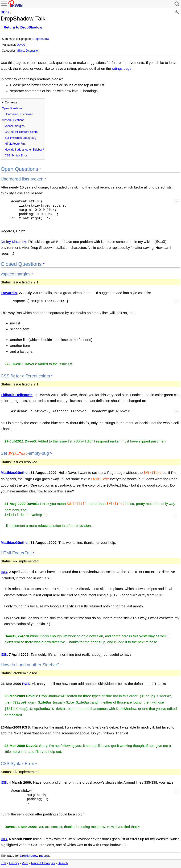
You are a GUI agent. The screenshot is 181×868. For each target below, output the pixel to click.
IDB (4, 570)
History (14, 858)
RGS (26, 680)
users (44, 851)
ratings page (122, 68)
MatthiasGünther (15, 472)
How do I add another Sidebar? (24, 150)
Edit (3, 858)
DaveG (21, 45)
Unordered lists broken (19, 114)
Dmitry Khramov (13, 242)
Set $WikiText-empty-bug (20, 138)
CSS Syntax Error (16, 156)
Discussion (33, 51)
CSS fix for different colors (21, 132)
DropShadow (41, 39)
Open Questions (12, 108)
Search (63, 858)
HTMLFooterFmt (15, 144)
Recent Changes (43, 858)
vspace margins (15, 126)
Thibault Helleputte (17, 395)
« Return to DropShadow (21, 27)
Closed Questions (13, 120)
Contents (11, 102)
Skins (5, 12)
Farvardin (9, 293)
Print (25, 858)
